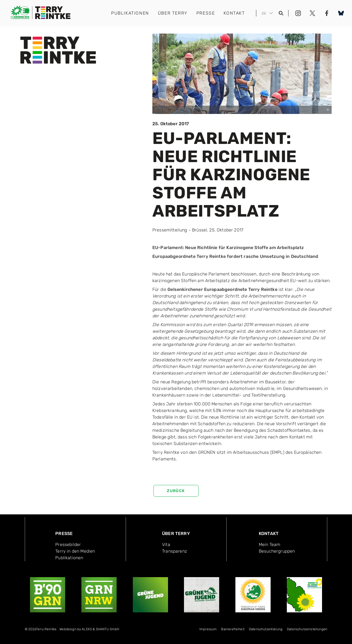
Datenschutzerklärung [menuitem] (266, 629)
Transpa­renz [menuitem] (174, 551)
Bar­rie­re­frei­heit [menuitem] (233, 629)
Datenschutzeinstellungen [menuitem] (307, 629)
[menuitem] (89, 630)
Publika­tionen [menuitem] (69, 558)
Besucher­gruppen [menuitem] (277, 551)
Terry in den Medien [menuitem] (75, 551)
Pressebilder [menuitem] (68, 545)
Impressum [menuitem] (208, 629)
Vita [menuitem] (166, 545)
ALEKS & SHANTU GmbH (100, 629)
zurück (176, 491)
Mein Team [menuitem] (269, 545)
